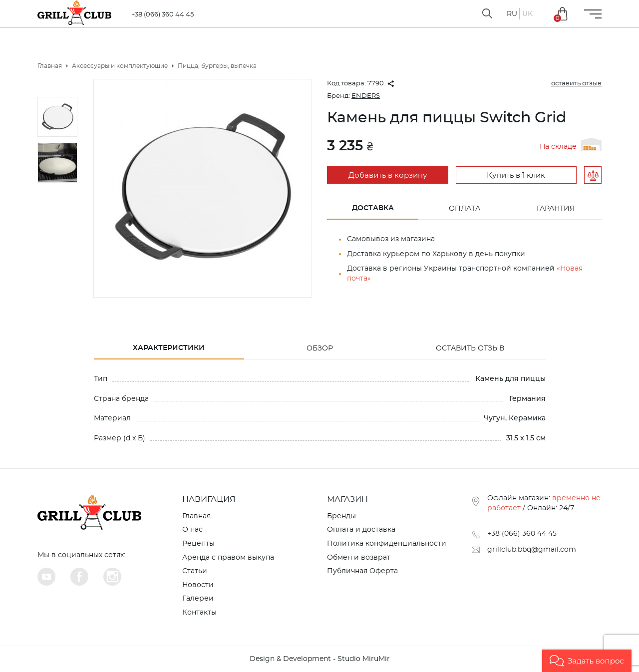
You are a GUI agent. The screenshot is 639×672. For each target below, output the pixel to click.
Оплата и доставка (361, 530)
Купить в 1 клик (516, 175)
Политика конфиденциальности (387, 544)
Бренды (341, 516)
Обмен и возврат (359, 558)
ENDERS (366, 96)
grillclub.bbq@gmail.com (532, 550)
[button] (587, 661)
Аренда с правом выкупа (228, 558)
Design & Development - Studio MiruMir (320, 659)
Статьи (195, 571)
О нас (192, 530)
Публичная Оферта (362, 571)
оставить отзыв (576, 84)
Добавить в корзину (388, 175)
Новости (198, 585)
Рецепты (198, 544)
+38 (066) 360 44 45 (162, 15)
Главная (196, 516)
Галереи (198, 599)
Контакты (199, 613)
